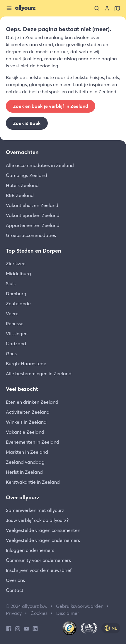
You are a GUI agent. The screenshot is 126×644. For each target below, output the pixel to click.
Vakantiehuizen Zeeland (32, 205)
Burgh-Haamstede (26, 363)
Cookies (39, 613)
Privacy (14, 613)
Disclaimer (68, 613)
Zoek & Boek (27, 123)
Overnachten (22, 152)
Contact (15, 590)
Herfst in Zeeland (24, 472)
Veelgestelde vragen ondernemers (43, 540)
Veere (12, 313)
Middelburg (18, 273)
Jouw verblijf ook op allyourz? (37, 520)
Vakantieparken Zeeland (33, 215)
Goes (11, 353)
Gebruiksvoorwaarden (80, 606)
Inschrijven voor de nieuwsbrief (39, 570)
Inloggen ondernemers (30, 550)
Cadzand (16, 343)
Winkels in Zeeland (26, 422)
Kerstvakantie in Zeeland (33, 482)
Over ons (15, 580)
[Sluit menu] (9, 8)
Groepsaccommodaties (31, 235)
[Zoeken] (97, 8)
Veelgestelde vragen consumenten (43, 530)
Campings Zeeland (27, 175)
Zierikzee (16, 263)
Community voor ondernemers (38, 560)
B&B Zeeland (20, 195)
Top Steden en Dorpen (34, 251)
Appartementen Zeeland (33, 225)
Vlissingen (17, 333)
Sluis (11, 283)
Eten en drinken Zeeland (32, 402)
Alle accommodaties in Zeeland (40, 165)
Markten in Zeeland (27, 452)
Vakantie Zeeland (25, 432)
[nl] (111, 628)
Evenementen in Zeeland (33, 442)
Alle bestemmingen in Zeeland (39, 373)
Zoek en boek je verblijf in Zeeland (51, 106)
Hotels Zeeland (22, 185)
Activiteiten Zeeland (28, 412)
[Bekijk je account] (107, 8)
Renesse (15, 323)
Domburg (16, 293)
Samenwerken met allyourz (35, 510)
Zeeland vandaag (25, 462)
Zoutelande (18, 303)
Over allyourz (23, 497)
